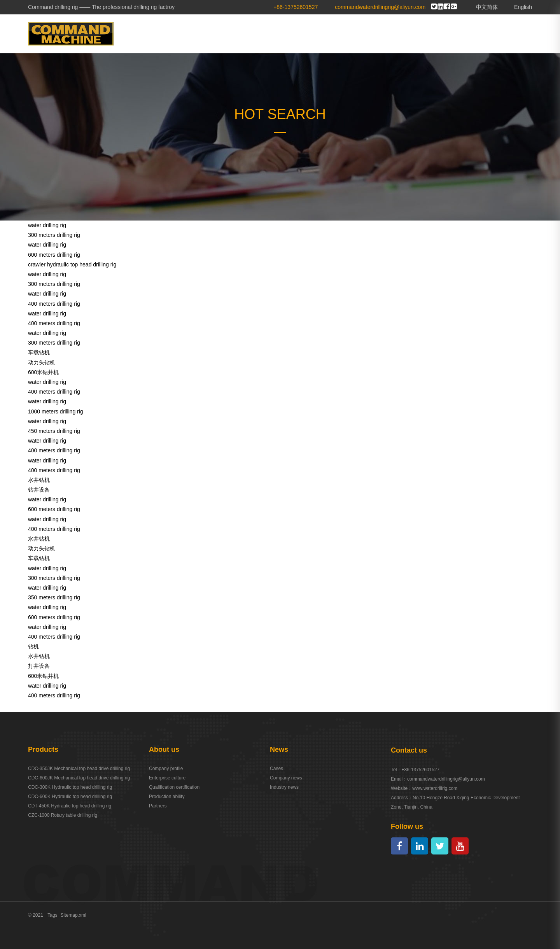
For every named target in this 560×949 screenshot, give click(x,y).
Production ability (167, 797)
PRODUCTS (348, 34)
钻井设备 (39, 490)
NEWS (427, 34)
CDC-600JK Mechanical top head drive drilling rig (79, 778)
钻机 (33, 646)
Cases (276, 769)
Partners (158, 806)
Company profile (166, 769)
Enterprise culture (167, 778)
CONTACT (509, 34)
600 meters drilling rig (54, 255)
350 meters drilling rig (54, 597)
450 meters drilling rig (54, 431)
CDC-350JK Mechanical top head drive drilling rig (79, 769)
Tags (52, 915)
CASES (392, 34)
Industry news (284, 787)
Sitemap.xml (73, 915)
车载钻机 (39, 352)
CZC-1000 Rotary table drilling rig (63, 815)
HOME (258, 34)
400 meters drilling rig (54, 304)
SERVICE (465, 34)
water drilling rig (47, 225)
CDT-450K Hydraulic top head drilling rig (70, 806)
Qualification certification (174, 787)
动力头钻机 (42, 362)
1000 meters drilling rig (56, 411)
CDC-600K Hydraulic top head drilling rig (70, 797)
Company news (286, 778)
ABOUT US (299, 34)
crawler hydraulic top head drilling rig (72, 264)
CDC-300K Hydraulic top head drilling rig (70, 787)
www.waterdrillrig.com (435, 788)
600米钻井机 (43, 372)
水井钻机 (39, 480)
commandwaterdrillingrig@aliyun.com (446, 779)
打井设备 (39, 666)
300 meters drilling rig (54, 235)
